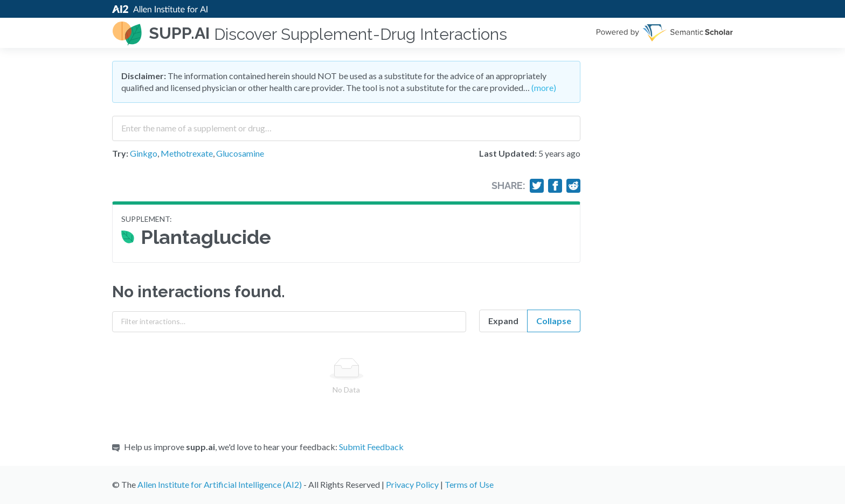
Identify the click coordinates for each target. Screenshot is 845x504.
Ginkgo (144, 153)
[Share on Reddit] (573, 186)
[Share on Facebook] (555, 186)
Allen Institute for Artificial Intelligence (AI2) (220, 484)
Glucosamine (240, 153)
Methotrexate (187, 153)
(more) (544, 87)
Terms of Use (469, 484)
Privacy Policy (412, 484)
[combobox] (346, 124)
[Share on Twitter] (537, 186)
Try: (120, 153)
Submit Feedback (371, 447)
